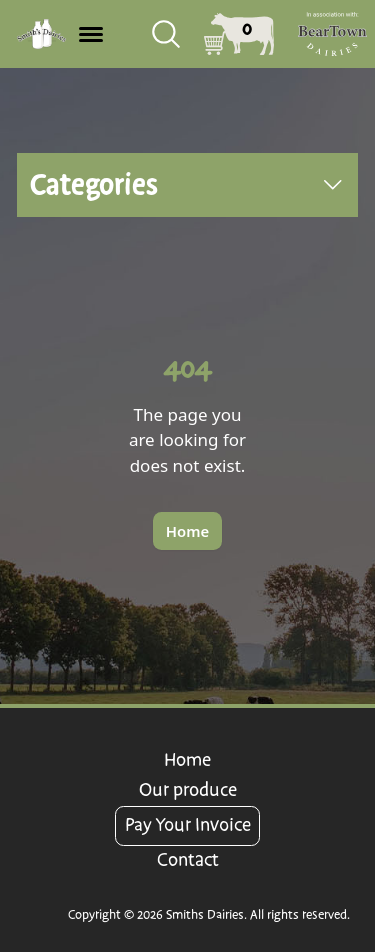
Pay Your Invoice (188, 825)
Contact (188, 860)
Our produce (188, 790)
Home (187, 760)
